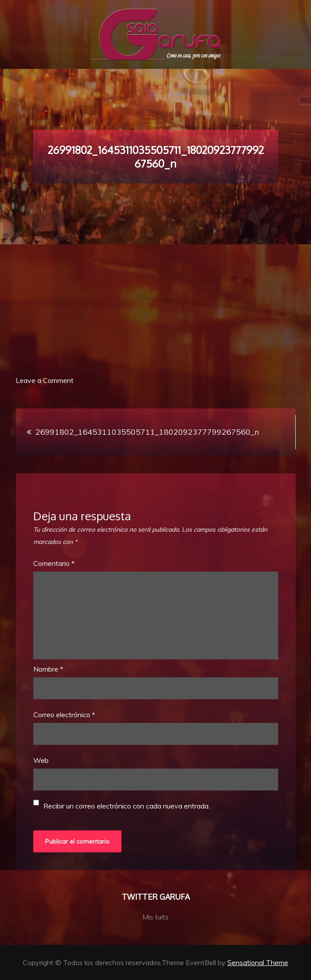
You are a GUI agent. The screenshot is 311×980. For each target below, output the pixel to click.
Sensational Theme (258, 962)
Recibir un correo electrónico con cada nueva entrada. (127, 806)
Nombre (48, 669)
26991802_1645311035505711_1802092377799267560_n (147, 432)
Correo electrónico (64, 715)
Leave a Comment (45, 380)
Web (41, 760)
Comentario (54, 563)
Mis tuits (155, 917)
